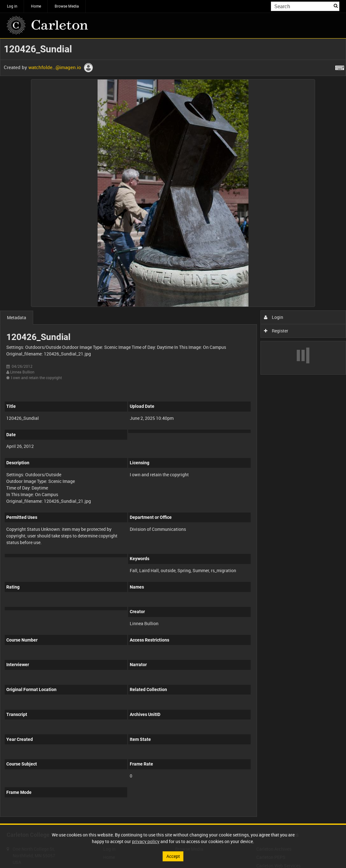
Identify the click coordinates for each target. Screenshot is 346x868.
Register (276, 331)
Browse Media (67, 6)
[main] (173, 431)
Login (274, 317)
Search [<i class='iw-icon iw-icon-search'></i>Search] (336, 6)
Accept (173, 856)
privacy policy (146, 841)
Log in (12, 6)
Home (36, 6)
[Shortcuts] (340, 67)
